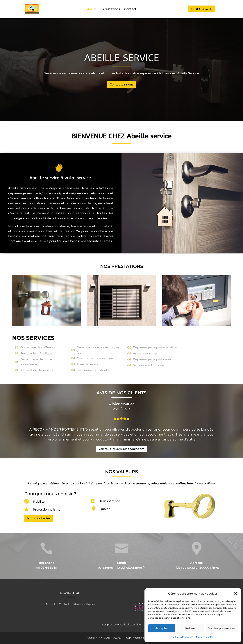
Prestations (111, 9)
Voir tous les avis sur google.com (121, 449)
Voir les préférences (222, 628)
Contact (130, 9)
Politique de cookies (182, 637)
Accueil (93, 9)
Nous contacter (39, 518)
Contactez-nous (122, 84)
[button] (236, 593)
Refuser (191, 628)
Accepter (162, 628)
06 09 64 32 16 (202, 9)
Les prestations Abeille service (121, 625)
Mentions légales (204, 637)
